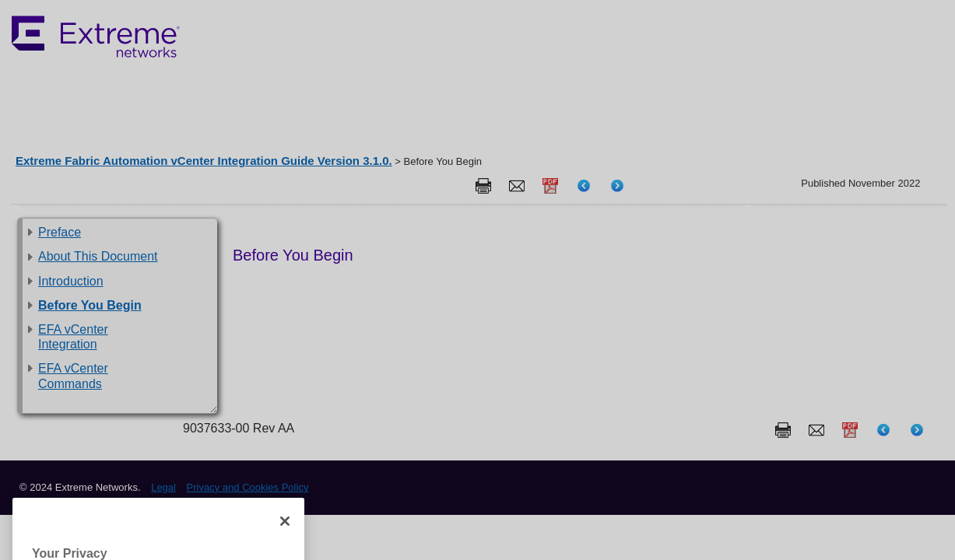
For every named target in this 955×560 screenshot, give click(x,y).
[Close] (285, 537)
